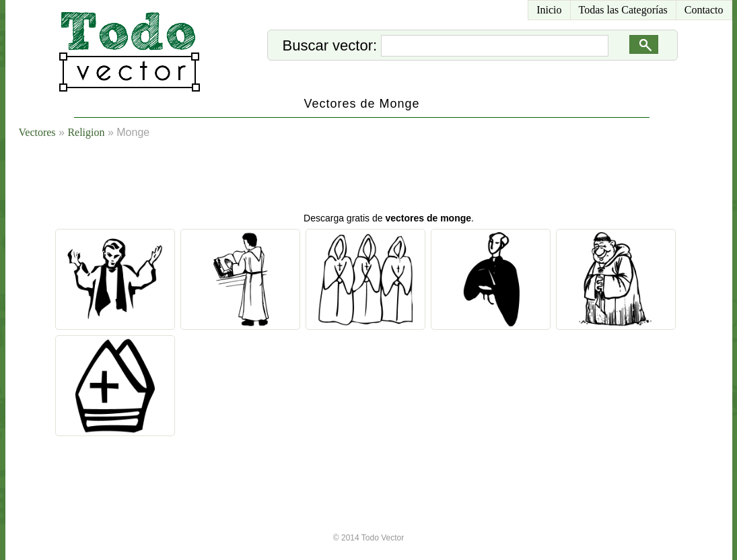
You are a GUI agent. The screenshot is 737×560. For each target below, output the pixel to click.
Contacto (704, 10)
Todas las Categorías (623, 10)
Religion (86, 132)
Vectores (37, 132)
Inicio (549, 10)
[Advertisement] (385, 178)
